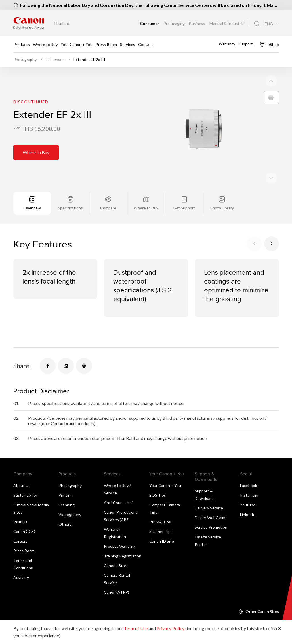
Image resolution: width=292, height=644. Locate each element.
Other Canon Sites (262, 612)
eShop (269, 44)
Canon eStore (116, 566)
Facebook (249, 485)
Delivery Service (209, 508)
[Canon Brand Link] (29, 23)
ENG (269, 24)
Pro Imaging (175, 23)
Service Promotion (211, 527)
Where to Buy (45, 44)
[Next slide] (271, 81)
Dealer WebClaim (210, 518)
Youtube (248, 505)
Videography (70, 514)
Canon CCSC (25, 531)
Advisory (21, 577)
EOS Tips (158, 495)
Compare (108, 208)
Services (128, 44)
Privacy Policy (171, 628)
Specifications (70, 208)
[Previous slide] (271, 178)
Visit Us (20, 522)
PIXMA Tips (160, 522)
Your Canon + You (77, 44)
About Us (22, 485)
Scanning (67, 505)
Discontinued (31, 102)
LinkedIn (248, 514)
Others (65, 524)
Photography (70, 485)
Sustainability (25, 495)
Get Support (184, 208)
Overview (32, 208)
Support (246, 44)
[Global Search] (257, 24)
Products (22, 44)
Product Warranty (120, 546)
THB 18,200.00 (41, 129)
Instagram (249, 495)
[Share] (48, 366)
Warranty (227, 44)
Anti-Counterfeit (119, 503)
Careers (20, 541)
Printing (66, 495)
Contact (146, 44)
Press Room (106, 44)
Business (198, 23)
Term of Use (136, 628)
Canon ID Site (162, 541)
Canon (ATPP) (116, 592)
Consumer (150, 23)
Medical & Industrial (227, 23)
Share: (22, 366)
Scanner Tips (161, 531)
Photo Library (222, 208)
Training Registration (123, 556)
